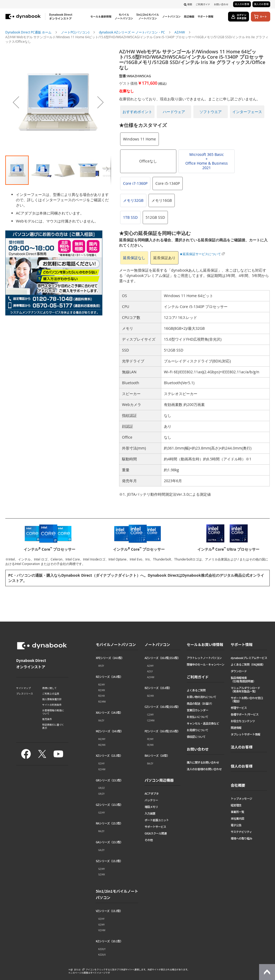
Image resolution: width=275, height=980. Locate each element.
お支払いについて (197, 717)
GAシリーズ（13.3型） (109, 842)
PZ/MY (150, 739)
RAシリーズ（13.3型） (109, 823)
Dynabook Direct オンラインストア (61, 17)
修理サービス (239, 708)
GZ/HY (101, 812)
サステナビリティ (241, 832)
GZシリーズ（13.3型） (109, 805)
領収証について (196, 737)
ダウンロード (239, 671)
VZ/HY (101, 919)
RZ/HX (101, 696)
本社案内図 (237, 819)
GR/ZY (101, 794)
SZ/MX (101, 874)
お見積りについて (197, 730)
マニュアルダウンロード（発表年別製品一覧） (245, 690)
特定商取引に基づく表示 (53, 726)
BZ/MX (150, 696)
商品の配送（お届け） (200, 704)
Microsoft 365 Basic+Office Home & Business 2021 (207, 161)
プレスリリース (25, 694)
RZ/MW (102, 701)
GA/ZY (101, 850)
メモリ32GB (133, 200)
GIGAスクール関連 (156, 834)
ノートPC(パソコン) (76, 32)
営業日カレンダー (197, 710)
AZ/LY (150, 671)
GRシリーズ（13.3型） (109, 780)
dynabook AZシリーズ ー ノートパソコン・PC (132, 32)
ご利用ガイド (203, 4)
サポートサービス (155, 827)
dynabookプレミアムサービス (249, 658)
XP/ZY (101, 666)
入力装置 (150, 814)
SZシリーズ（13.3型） (109, 861)
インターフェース (247, 112)
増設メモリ (151, 807)
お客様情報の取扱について (53, 712)
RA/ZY (101, 831)
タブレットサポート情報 (245, 735)
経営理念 (236, 805)
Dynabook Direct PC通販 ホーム (29, 32)
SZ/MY (101, 869)
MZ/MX (102, 745)
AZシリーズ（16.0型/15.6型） (162, 658)
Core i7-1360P (135, 183)
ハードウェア (174, 112)
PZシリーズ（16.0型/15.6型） (162, 731)
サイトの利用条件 (52, 705)
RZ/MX (101, 690)
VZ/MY (101, 925)
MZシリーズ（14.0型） (110, 731)
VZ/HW (102, 930)
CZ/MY (150, 714)
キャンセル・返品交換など (203, 724)
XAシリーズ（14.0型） (109, 713)
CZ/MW (151, 720)
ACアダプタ (152, 794)
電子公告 (236, 825)
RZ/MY (101, 684)
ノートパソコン (157, 644)
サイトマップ (23, 688)
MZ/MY (102, 739)
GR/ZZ (101, 788)
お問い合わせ (221, 4)
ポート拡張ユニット (157, 820)
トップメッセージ (241, 799)
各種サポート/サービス (245, 715)
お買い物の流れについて (201, 697)
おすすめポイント (137, 112)
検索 (190, 4)
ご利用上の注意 (51, 694)
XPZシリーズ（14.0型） (110, 658)
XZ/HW (102, 769)
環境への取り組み (241, 839)
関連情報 (236, 728)
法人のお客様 (242, 4)
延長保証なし (134, 258)
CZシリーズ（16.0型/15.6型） (162, 707)
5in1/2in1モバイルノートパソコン (117, 894)
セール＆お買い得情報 (205, 644)
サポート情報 (242, 644)
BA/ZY (150, 763)
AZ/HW (180, 32)
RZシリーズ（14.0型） (109, 677)
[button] (16, 102)
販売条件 (47, 719)
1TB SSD (130, 217)
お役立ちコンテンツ (243, 721)
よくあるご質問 (196, 690)
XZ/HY (101, 763)
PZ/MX (150, 745)
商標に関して (49, 688)
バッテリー (151, 800)
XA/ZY (101, 720)
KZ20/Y (102, 949)
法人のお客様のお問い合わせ (204, 769)
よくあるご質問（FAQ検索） (248, 665)
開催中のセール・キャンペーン (205, 665)
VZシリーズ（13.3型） (109, 911)
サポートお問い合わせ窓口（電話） (247, 700)
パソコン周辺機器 (159, 780)
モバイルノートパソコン (116, 644)
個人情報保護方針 (52, 699)
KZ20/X (102, 955)
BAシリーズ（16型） (157, 756)
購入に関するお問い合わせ (203, 763)
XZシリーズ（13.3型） (109, 756)
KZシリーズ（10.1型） (109, 941)
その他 (149, 840)
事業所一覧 (237, 812)
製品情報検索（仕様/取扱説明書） (243, 680)
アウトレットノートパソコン (204, 658)
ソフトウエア (211, 112)
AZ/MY (150, 666)
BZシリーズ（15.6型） (158, 688)
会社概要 (238, 785)
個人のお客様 (261, 4)
